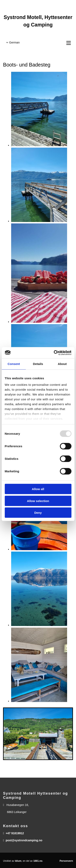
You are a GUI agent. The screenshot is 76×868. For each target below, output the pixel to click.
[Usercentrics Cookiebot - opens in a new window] (54, 353)
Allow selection (38, 501)
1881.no (38, 861)
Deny (38, 513)
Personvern (66, 861)
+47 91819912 (15, 833)
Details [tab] (38, 364)
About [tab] (62, 364)
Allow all (38, 489)
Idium (18, 861)
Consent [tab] (14, 364)
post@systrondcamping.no (24, 840)
